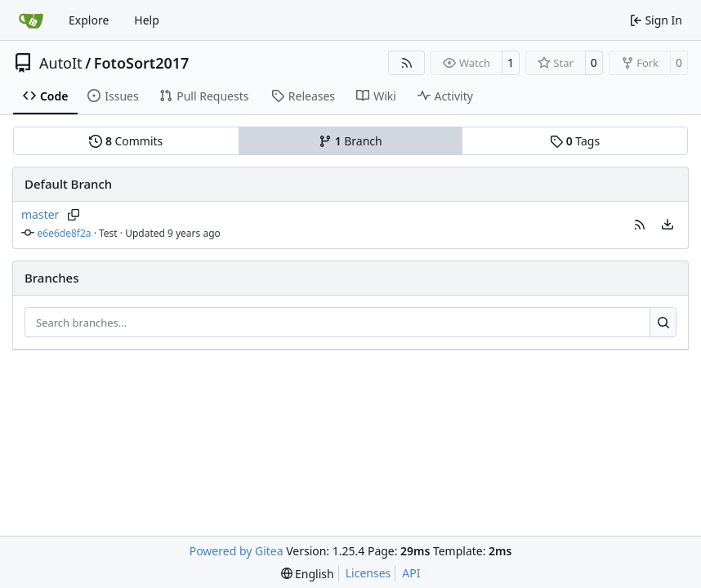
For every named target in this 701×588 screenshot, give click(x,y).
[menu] (668, 225)
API (411, 573)
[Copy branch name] (73, 215)
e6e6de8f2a (65, 233)
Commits (126, 141)
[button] (640, 225)
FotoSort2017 (142, 63)
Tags (575, 141)
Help (147, 20)
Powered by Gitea (237, 551)
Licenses (368, 573)
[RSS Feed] (407, 63)
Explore (89, 20)
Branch (350, 141)
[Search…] (663, 323)
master (40, 214)
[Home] (31, 20)
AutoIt (61, 63)
